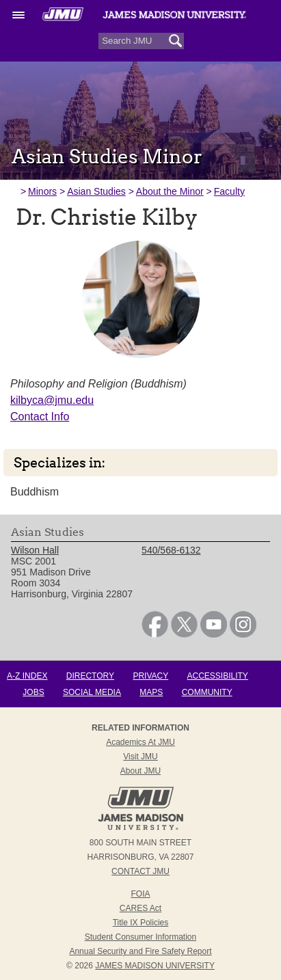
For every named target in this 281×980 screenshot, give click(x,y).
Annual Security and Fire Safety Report (140, 951)
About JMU (140, 771)
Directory (90, 676)
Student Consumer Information (140, 937)
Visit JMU (140, 757)
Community (207, 692)
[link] (155, 634)
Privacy (150, 676)
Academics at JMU (140, 742)
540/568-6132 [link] (171, 550)
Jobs (33, 692)
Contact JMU (140, 871)
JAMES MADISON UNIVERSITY (155, 966)
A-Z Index (27, 676)
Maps (151, 692)
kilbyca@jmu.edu (52, 400)
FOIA (140, 894)
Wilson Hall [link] (35, 550)
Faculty (229, 191)
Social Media (92, 692)
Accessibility (218, 676)
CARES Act (140, 908)
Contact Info (40, 417)
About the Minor (170, 191)
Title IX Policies (141, 923)
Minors (42, 191)
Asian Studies (96, 191)
